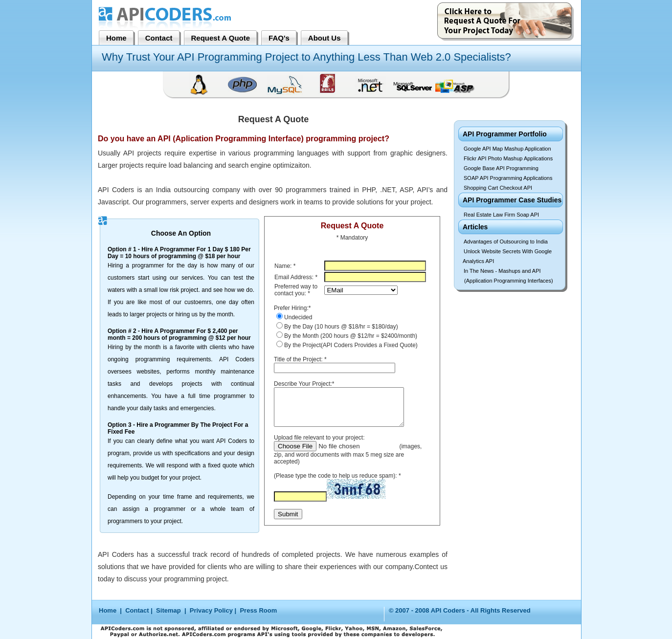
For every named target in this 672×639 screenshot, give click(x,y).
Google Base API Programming (501, 168)
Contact (137, 610)
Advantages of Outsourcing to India (506, 242)
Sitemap (168, 610)
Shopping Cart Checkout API (498, 188)
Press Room (258, 610)
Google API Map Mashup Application (507, 149)
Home (109, 610)
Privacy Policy (211, 610)
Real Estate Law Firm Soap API (501, 215)
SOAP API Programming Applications (508, 178)
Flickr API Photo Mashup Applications (508, 158)
